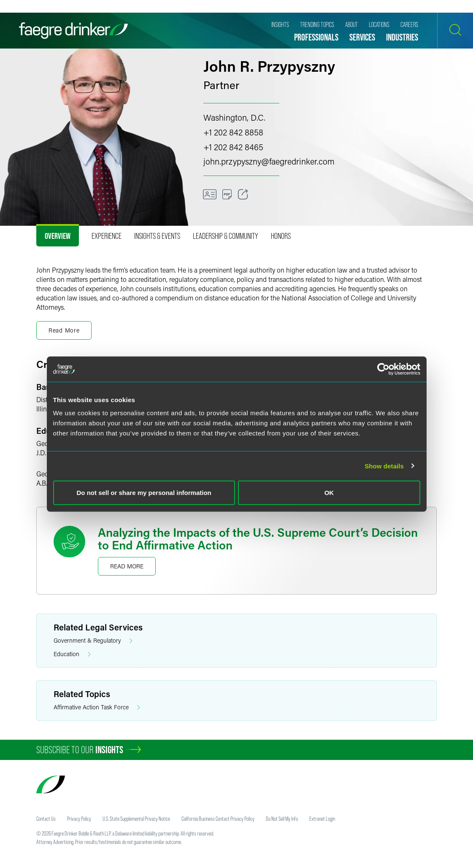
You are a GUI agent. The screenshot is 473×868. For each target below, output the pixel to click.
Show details (384, 466)
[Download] (227, 195)
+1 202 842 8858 (233, 132)
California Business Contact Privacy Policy (218, 819)
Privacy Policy (79, 819)
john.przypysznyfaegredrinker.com (269, 161)
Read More (127, 566)
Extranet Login (322, 819)
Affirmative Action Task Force (97, 707)
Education (72, 654)
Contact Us (46, 819)
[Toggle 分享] (243, 195)
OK (329, 493)
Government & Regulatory (93, 641)
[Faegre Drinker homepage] (73, 31)
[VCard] (210, 195)
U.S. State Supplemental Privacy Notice (136, 819)
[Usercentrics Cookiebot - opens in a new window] (383, 369)
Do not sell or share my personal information (144, 493)
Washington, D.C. (234, 117)
